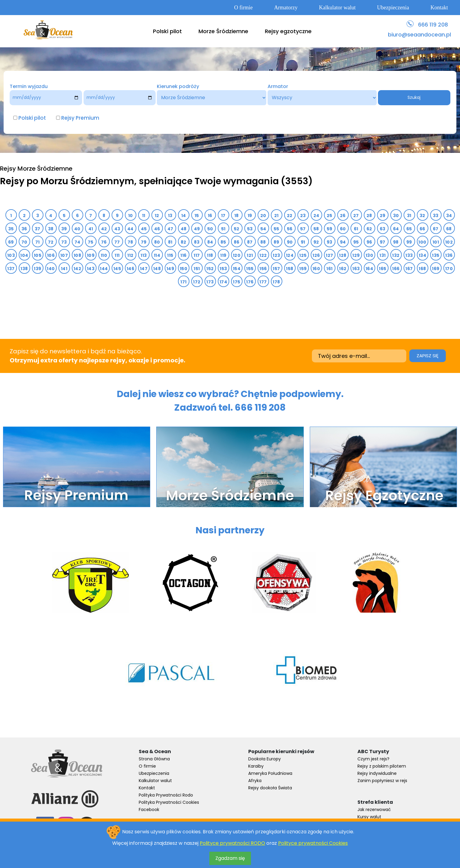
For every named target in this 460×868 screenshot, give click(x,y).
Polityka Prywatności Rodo (166, 795)
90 (290, 242)
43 (117, 229)
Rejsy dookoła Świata (270, 788)
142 (77, 269)
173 (210, 282)
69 (11, 242)
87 (250, 242)
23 (303, 216)
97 (383, 242)
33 (436, 216)
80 (157, 242)
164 (369, 269)
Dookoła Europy (265, 759)
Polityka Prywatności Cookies (169, 802)
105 (38, 255)
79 (144, 242)
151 (197, 269)
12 (157, 216)
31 (409, 216)
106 (51, 255)
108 (77, 255)
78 (130, 242)
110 (104, 255)
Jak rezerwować (374, 810)
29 (383, 216)
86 (237, 242)
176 (250, 282)
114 (157, 255)
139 (37, 269)
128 (343, 255)
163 (356, 269)
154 (237, 269)
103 (11, 255)
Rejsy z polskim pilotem (382, 766)
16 (210, 216)
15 (197, 216)
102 (449, 242)
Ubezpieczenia (393, 8)
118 (210, 255)
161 (329, 269)
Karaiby (256, 766)
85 (223, 242)
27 (356, 216)
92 (316, 242)
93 (330, 242)
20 (263, 216)
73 (64, 242)
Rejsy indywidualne (377, 773)
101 (436, 242)
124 (290, 255)
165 (382, 269)
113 (144, 255)
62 (369, 229)
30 (396, 216)
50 (210, 229)
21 (276, 216)
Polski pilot (167, 31)
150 (184, 269)
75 (91, 242)
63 (383, 229)
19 (250, 216)
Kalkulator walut (337, 8)
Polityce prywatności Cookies (313, 843)
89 (276, 242)
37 (38, 229)
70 (24, 242)
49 (197, 229)
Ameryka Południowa (270, 773)
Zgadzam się (230, 858)
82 (184, 242)
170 (449, 269)
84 (210, 242)
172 (197, 282)
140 (51, 269)
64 (396, 229)
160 (316, 269)
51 (223, 229)
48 (184, 229)
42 (104, 229)
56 (290, 229)
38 (51, 229)
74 (78, 242)
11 (144, 216)
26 (343, 216)
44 (130, 229)
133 (409, 255)
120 (237, 255)
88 (263, 242)
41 (91, 229)
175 (236, 282)
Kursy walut (369, 817)
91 (303, 242)
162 (343, 269)
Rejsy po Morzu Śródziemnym (67, 181)
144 (104, 269)
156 (263, 269)
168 (422, 269)
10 (131, 216)
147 (144, 269)
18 (237, 216)
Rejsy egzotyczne (288, 31)
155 (250, 269)
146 (130, 269)
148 (157, 269)
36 (24, 229)
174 (223, 282)
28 (369, 216)
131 (382, 255)
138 (24, 269)
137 (11, 269)
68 (449, 229)
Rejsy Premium (80, 118)
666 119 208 (433, 25)
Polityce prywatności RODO (232, 843)
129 (356, 255)
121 (250, 255)
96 (369, 242)
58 (316, 229)
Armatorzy (286, 8)
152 (210, 269)
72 (51, 242)
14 (184, 216)
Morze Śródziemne (223, 31)
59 (330, 229)
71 (38, 242)
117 (197, 255)
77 (117, 242)
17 (223, 216)
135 (436, 255)
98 (396, 242)
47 (170, 229)
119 (223, 255)
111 (117, 255)
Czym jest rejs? (373, 759)
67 (436, 229)
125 (303, 255)
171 (183, 282)
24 (316, 216)
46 (157, 229)
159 (303, 269)
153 (223, 269)
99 (409, 242)
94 (343, 242)
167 (409, 269)
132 (396, 255)
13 (170, 216)
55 (276, 229)
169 (436, 269)
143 (91, 269)
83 (197, 242)
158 (290, 269)
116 (183, 255)
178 (276, 282)
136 (449, 255)
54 (263, 229)
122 (263, 255)
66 (422, 229)
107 (64, 255)
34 (449, 216)
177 (263, 282)
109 (91, 255)
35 (11, 229)
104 (24, 255)
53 (250, 229)
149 (170, 269)
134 (422, 255)
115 (170, 255)
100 (422, 242)
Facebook (149, 810)
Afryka (255, 781)
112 (130, 255)
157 (276, 269)
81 (170, 242)
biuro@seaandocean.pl (419, 35)
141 (64, 269)
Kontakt (439, 8)
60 (343, 229)
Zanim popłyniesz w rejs (382, 781)
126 (316, 255)
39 (64, 229)
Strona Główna (154, 759)
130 (369, 255)
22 (290, 216)
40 (77, 229)
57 (303, 229)
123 (276, 255)
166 (396, 269)
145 (117, 269)
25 (330, 216)
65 (409, 229)
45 (144, 229)
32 (422, 216)
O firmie (243, 8)
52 (237, 229)
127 (329, 255)
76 (104, 242)
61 (356, 229)
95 (356, 242)
